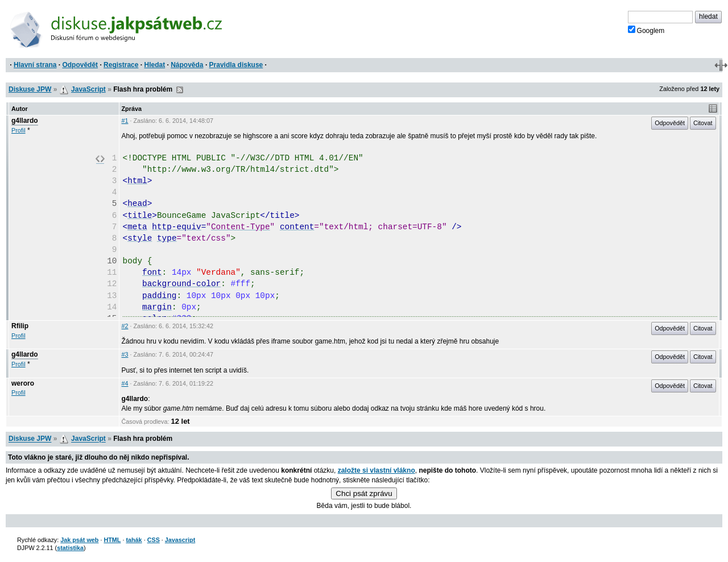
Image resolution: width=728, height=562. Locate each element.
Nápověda (187, 65)
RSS (180, 90)
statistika (70, 548)
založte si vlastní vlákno (377, 470)
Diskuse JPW (30, 89)
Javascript (180, 540)
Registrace (121, 65)
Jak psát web (79, 540)
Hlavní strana (35, 65)
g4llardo (25, 121)
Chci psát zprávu (364, 493)
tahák (134, 540)
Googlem (646, 30)
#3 (125, 354)
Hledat (154, 65)
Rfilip (20, 326)
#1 (125, 121)
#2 (125, 326)
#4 (125, 383)
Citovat (703, 123)
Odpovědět (80, 65)
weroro (23, 383)
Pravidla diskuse (236, 65)
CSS (154, 540)
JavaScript (88, 89)
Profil (18, 130)
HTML (112, 540)
